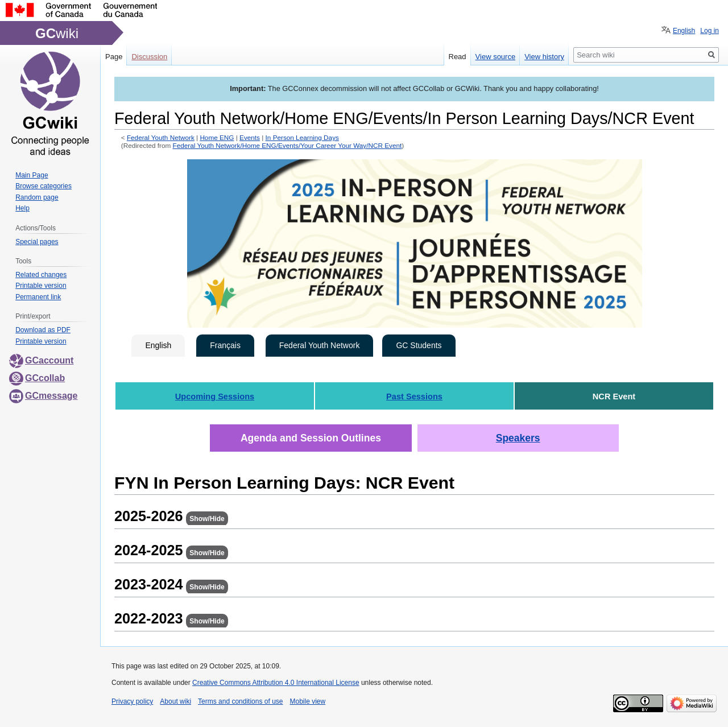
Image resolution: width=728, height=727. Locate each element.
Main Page (32, 175)
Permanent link (38, 297)
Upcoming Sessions (215, 396)
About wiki (175, 701)
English (158, 345)
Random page (37, 197)
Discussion (149, 57)
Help (22, 208)
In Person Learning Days (302, 137)
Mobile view (307, 701)
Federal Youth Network (161, 137)
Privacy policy (132, 701)
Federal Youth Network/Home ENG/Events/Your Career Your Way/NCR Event (288, 145)
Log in (710, 31)
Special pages (37, 242)
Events (250, 137)
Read (458, 57)
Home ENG (217, 137)
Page (114, 57)
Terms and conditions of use (240, 701)
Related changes (41, 275)
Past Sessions (414, 396)
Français (225, 345)
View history (544, 57)
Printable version (41, 286)
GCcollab (37, 378)
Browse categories (44, 186)
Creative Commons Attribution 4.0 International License (276, 683)
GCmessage (44, 396)
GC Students (419, 345)
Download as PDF (43, 330)
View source (496, 57)
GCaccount (41, 360)
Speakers (518, 438)
